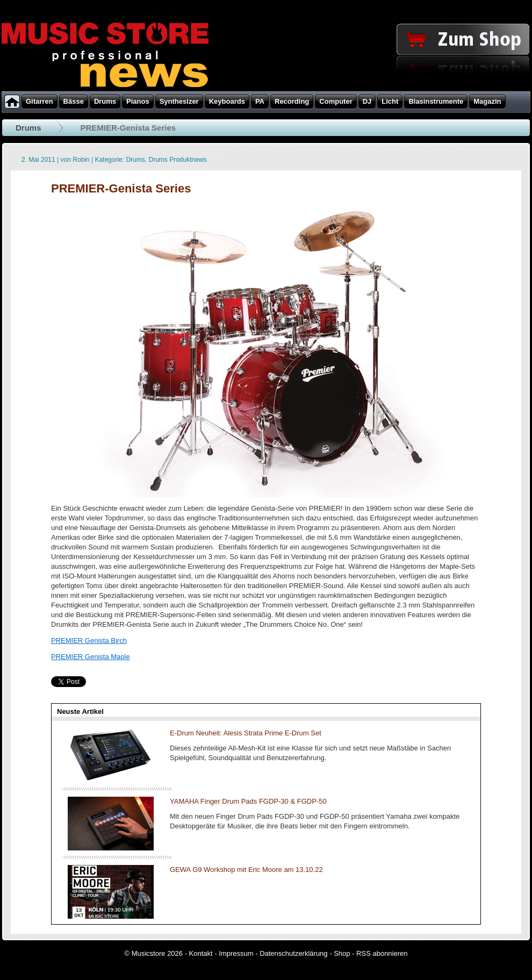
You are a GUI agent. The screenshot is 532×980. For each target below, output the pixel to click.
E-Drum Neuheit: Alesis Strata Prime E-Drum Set (246, 733)
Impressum (236, 953)
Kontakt (201, 953)
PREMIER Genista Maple (91, 657)
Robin (81, 160)
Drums (28, 128)
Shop (342, 953)
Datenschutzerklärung (293, 953)
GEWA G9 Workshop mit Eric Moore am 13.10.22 (246, 870)
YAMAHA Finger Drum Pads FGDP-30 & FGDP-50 (248, 801)
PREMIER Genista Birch (89, 641)
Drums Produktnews (177, 160)
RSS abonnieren (382, 953)
